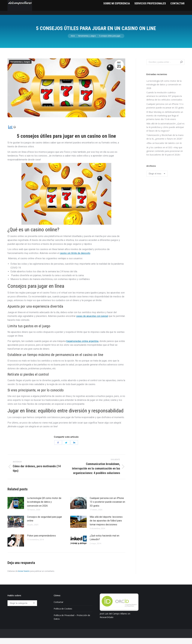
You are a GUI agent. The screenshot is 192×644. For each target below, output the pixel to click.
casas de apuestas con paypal (92, 322)
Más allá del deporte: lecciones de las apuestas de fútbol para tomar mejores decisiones (106, 527)
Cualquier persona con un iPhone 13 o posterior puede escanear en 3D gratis (107, 508)
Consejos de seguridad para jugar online (44, 525)
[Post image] (16, 509)
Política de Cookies (63, 615)
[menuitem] (117, 13)
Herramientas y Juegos (20, 68)
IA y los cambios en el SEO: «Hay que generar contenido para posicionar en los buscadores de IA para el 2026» (165, 157)
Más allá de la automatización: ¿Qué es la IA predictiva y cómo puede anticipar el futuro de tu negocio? (165, 133)
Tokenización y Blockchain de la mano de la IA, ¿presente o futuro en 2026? (165, 143)
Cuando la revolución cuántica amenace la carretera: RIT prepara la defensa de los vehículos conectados (164, 102)
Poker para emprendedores (41, 542)
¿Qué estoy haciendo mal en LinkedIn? (104, 544)
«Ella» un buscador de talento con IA (164, 149)
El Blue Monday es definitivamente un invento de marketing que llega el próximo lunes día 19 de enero (165, 122)
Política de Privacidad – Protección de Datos (72, 623)
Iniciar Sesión (24, 577)
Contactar (58, 608)
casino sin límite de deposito (75, 259)
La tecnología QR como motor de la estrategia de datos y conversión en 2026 (44, 508)
